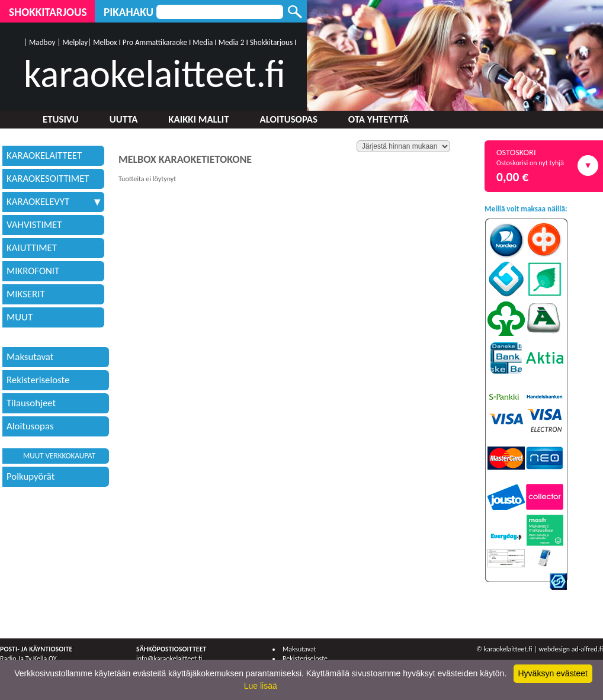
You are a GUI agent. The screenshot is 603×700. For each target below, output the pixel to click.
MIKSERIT (26, 294)
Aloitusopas (289, 119)
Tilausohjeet (31, 403)
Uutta (124, 119)
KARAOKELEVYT (53, 202)
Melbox (105, 42)
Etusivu (61, 119)
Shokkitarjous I (273, 42)
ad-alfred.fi (587, 649)
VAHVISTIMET (34, 225)
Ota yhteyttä (379, 119)
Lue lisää (261, 686)
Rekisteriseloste (38, 380)
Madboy (42, 42)
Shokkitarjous (48, 12)
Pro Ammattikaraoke (155, 42)
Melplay (75, 42)
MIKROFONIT (33, 271)
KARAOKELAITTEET (44, 155)
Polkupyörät (31, 476)
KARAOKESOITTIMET (48, 179)
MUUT (20, 317)
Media (203, 42)
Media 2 (232, 42)
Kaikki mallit (198, 119)
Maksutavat (30, 357)
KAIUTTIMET (32, 248)
